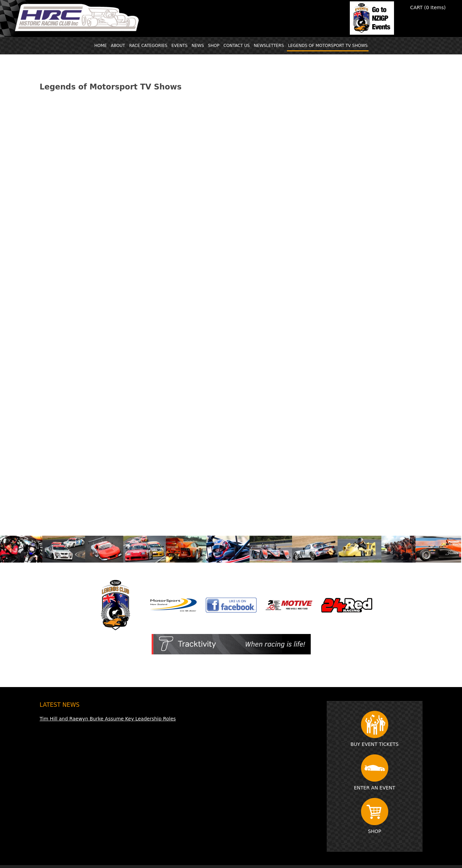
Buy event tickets (375, 729)
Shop (375, 816)
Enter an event (375, 772)
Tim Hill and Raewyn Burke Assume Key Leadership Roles (108, 719)
